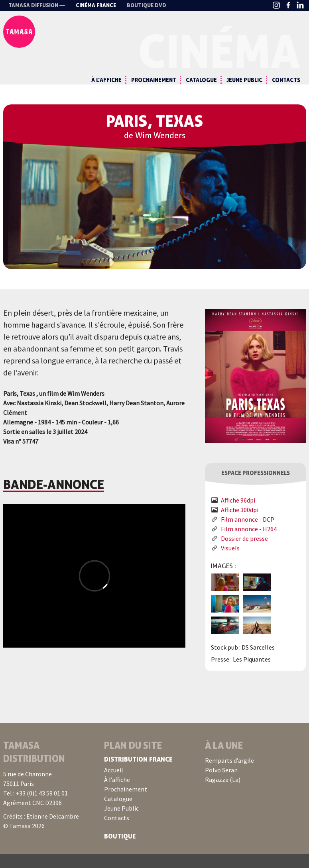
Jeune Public (244, 80)
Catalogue (201, 80)
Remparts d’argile (229, 774)
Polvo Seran (221, 784)
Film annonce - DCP (248, 533)
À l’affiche (106, 80)
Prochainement (154, 80)
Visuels (230, 562)
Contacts (286, 80)
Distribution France (138, 773)
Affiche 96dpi (238, 514)
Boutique (120, 850)
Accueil (114, 784)
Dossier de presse (244, 552)
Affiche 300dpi (240, 524)
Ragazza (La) (223, 793)
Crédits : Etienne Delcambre (41, 830)
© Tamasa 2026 (24, 840)
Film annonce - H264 (249, 543)
